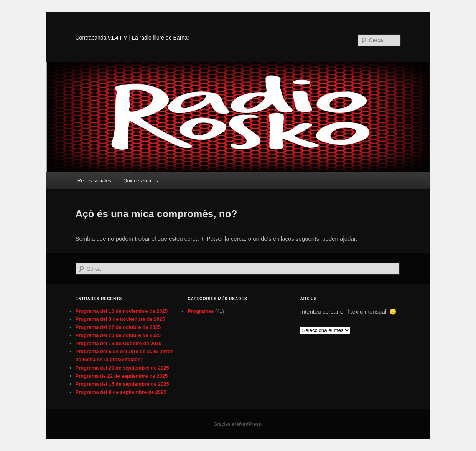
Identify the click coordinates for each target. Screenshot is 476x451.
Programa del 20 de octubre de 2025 (118, 335)
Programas (201, 311)
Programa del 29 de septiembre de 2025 (122, 368)
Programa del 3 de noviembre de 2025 (120, 319)
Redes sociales (94, 181)
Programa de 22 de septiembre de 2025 (122, 376)
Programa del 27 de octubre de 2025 (118, 327)
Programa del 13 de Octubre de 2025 (119, 343)
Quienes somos (140, 181)
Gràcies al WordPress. (238, 424)
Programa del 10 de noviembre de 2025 (122, 311)
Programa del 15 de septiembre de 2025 (122, 384)
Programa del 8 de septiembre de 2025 (121, 392)
